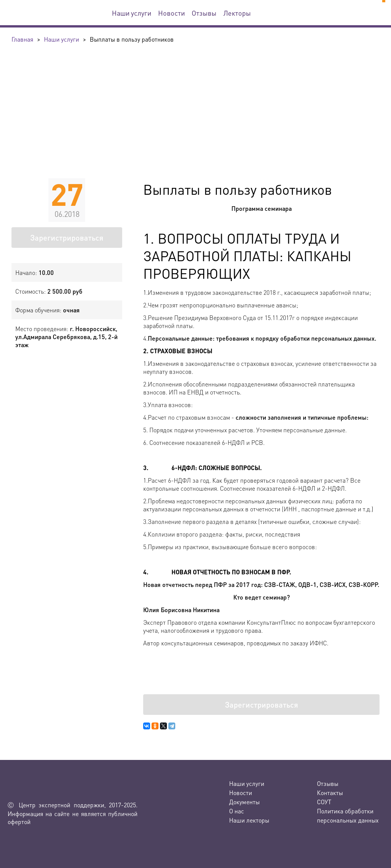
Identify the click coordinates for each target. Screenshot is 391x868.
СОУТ (324, 802)
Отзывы (204, 13)
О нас (237, 811)
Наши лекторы (249, 820)
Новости (171, 13)
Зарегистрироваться (67, 238)
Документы (244, 802)
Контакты (330, 793)
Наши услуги (132, 13)
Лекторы (237, 13)
